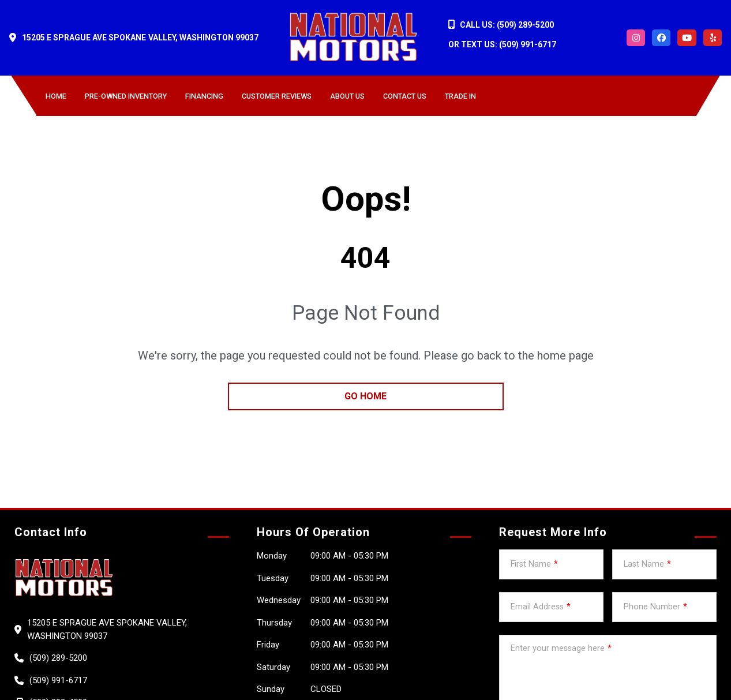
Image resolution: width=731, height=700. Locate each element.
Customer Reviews (277, 96)
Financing (204, 96)
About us (347, 96)
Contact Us (405, 96)
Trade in (460, 96)
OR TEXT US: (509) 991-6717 (502, 44)
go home (365, 396)
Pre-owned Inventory (126, 96)
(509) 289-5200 (58, 658)
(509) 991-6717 (58, 680)
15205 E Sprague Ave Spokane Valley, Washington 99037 (140, 38)
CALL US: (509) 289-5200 (507, 25)
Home (56, 96)
